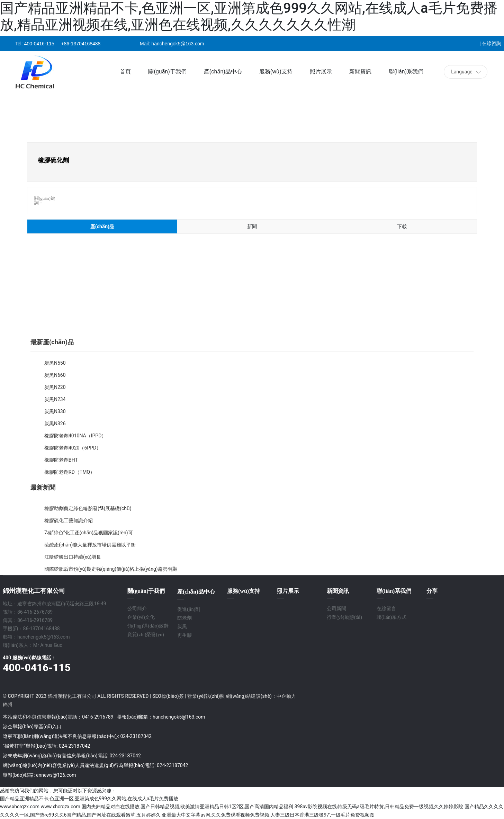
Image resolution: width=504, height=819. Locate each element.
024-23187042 (136, 736)
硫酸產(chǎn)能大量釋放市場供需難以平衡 (90, 545)
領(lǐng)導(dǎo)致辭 (148, 626)
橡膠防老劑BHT (61, 460)
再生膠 (184, 635)
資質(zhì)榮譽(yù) (146, 635)
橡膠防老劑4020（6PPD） (73, 448)
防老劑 (184, 618)
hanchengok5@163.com (178, 44)
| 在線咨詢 (490, 43)
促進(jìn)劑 (189, 609)
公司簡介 (137, 609)
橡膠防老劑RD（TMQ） (70, 472)
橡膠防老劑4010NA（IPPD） (75, 436)
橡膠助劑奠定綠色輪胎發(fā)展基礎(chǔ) (88, 508)
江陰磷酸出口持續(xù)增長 (73, 557)
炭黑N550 (55, 363)
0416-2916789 (98, 717)
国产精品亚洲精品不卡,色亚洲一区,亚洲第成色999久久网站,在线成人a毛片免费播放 (89, 799)
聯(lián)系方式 (391, 617)
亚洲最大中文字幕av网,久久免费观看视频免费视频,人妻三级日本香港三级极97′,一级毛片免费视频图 (268, 815)
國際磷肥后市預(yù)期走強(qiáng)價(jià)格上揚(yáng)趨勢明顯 (111, 569)
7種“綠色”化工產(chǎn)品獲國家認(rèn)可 (89, 533)
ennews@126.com (56, 775)
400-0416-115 (39, 44)
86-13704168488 (41, 629)
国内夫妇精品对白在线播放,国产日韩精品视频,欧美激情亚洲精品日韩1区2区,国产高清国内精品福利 (187, 807)
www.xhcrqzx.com (20, 807)
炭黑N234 (55, 399)
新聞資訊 (338, 591)
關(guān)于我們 (146, 591)
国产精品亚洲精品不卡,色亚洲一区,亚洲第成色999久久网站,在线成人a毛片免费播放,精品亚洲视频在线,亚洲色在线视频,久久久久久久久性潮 (249, 16)
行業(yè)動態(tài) (344, 617)
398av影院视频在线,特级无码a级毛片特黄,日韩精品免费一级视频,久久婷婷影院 (379, 807)
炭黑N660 (55, 375)
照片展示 (288, 591)
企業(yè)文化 (141, 617)
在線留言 (386, 609)
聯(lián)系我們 (394, 591)
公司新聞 (336, 609)
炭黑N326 (55, 424)
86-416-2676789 (35, 612)
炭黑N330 (55, 411)
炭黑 (182, 627)
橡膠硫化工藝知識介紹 (69, 520)
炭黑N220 (55, 387)
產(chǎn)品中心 (196, 592)
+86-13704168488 (81, 44)
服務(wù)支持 (244, 591)
